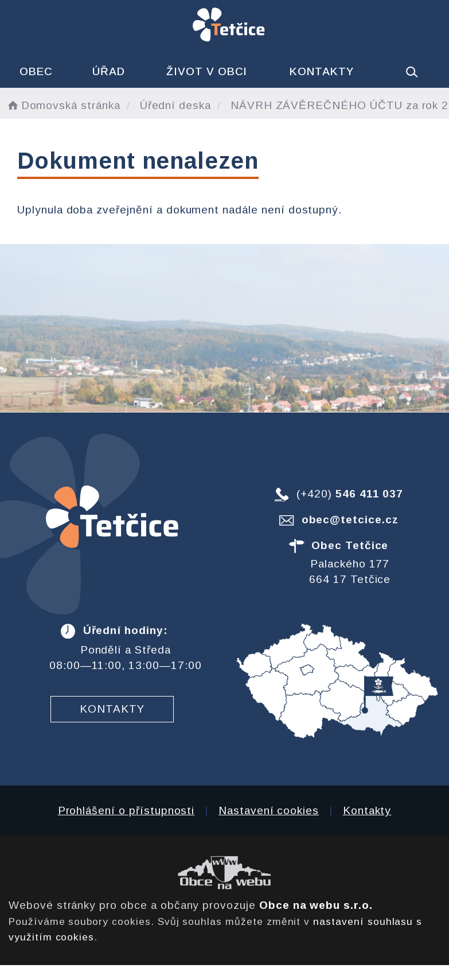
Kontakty (322, 71)
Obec (36, 71)
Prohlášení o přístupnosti (126, 810)
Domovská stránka (63, 105)
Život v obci (207, 71)
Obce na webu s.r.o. (316, 905)
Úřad (109, 71)
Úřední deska (175, 105)
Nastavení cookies (269, 810)
